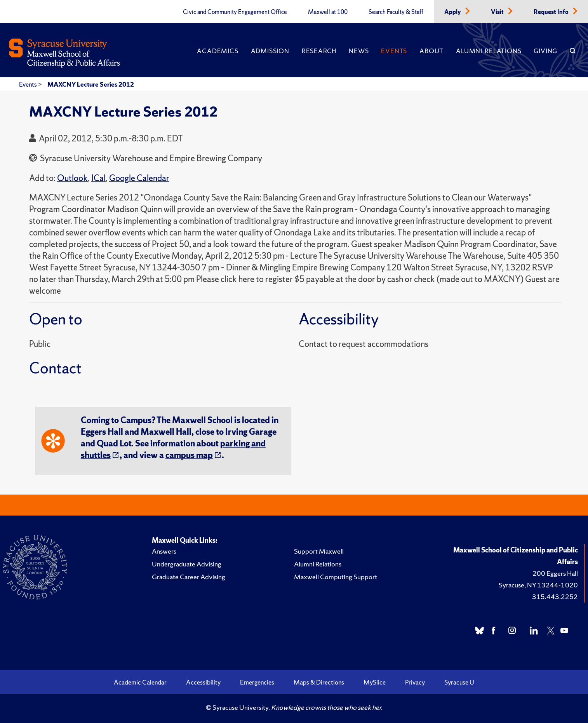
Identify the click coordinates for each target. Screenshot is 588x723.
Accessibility (203, 682)
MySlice (375, 682)
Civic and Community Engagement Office (235, 12)
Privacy (415, 682)
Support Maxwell (319, 551)
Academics (217, 51)
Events (394, 51)
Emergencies (257, 682)
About (431, 51)
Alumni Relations (489, 51)
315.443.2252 (555, 597)
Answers (164, 551)
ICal (98, 178)
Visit (498, 12)
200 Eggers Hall (555, 573)
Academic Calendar (140, 682)
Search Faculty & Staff (396, 12)
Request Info (552, 12)
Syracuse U (459, 682)
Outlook (72, 178)
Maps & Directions (319, 682)
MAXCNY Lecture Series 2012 (91, 84)
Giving (545, 51)
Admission (270, 51)
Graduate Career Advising (189, 577)
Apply (453, 12)
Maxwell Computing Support (336, 577)
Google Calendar (139, 178)
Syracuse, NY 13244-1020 (538, 585)
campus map (189, 455)
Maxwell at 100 (328, 12)
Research (319, 51)
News (359, 51)
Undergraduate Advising (187, 564)
